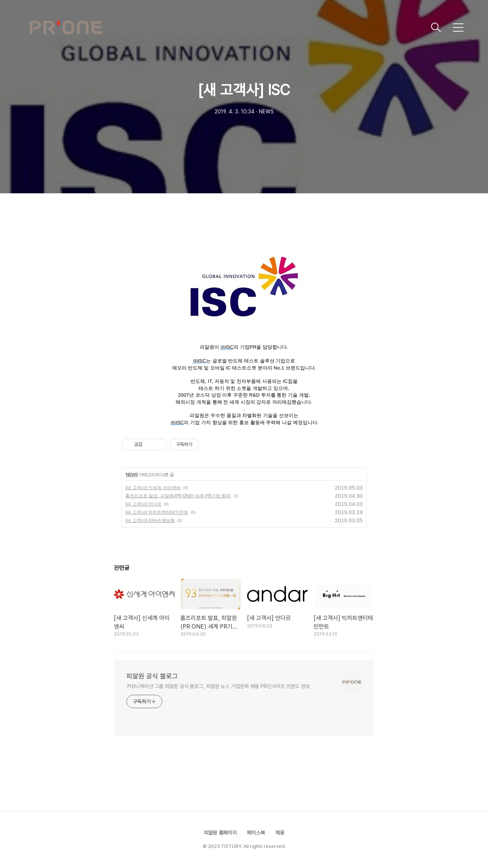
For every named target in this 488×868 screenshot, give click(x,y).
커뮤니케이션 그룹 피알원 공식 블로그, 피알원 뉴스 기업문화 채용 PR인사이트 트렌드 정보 (218, 686)
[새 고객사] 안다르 (143, 504)
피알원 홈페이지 (220, 833)
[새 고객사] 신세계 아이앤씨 (153, 488)
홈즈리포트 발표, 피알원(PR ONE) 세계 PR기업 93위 (178, 496)
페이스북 (256, 833)
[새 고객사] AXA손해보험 (150, 520)
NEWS (132, 475)
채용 (280, 833)
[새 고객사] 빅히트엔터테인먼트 (157, 512)
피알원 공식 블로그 (152, 676)
